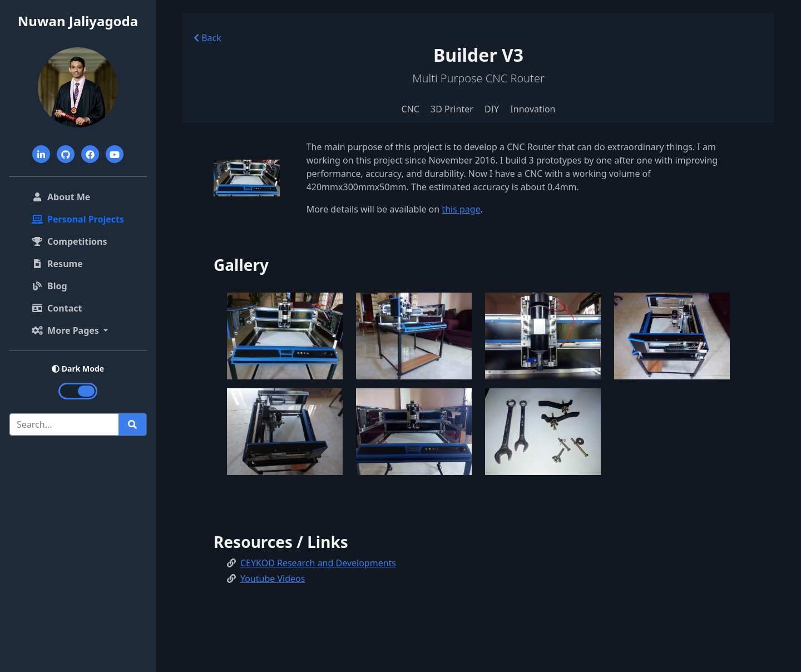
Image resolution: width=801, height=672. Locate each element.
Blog (50, 286)
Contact (57, 308)
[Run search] (132, 424)
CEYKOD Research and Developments (318, 563)
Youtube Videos (273, 579)
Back (207, 38)
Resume (57, 264)
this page (461, 209)
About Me (80, 196)
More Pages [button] (66, 330)
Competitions (69, 241)
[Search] (64, 424)
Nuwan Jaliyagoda (78, 21)
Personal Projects (78, 219)
